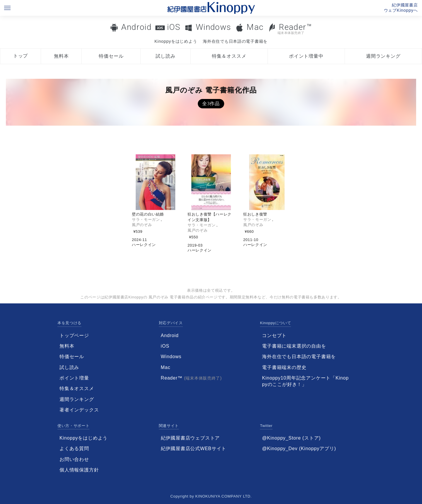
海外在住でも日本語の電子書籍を (235, 41)
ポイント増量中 (306, 56)
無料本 (61, 56)
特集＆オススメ (229, 56)
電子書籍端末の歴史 (284, 367)
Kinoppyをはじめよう (176, 41)
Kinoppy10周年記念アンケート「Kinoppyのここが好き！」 (305, 381)
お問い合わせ (74, 459)
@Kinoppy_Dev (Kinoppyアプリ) (299, 449)
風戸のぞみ (142, 225)
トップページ (74, 335)
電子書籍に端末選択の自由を (294, 346)
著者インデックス (79, 410)
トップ (21, 56)
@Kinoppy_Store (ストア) (291, 438)
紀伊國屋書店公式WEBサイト (194, 449)
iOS (174, 27)
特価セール (111, 56)
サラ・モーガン (146, 219)
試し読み (165, 56)
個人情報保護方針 (79, 470)
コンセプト (274, 335)
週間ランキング (383, 56)
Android (136, 27)
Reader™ (290, 29)
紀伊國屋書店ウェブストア (190, 438)
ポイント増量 (74, 378)
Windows (213, 27)
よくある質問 (74, 449)
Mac (255, 27)
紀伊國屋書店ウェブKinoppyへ (401, 8)
